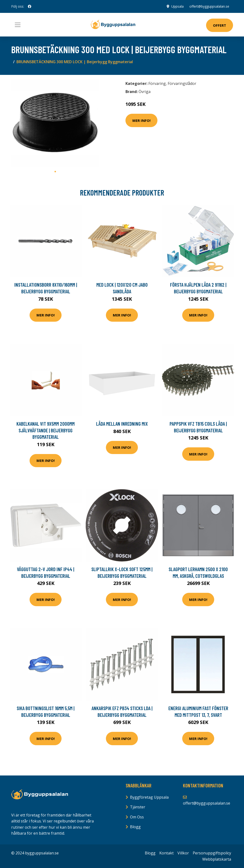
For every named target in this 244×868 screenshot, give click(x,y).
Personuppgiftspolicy (212, 853)
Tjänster (138, 807)
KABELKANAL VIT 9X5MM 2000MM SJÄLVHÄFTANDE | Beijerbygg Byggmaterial (46, 430)
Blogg (135, 827)
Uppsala (177, 6)
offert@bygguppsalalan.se (209, 6)
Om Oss (137, 817)
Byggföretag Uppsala (149, 797)
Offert (220, 25)
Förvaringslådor (182, 83)
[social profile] (30, 6)
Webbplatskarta (217, 859)
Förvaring (157, 83)
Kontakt (166, 853)
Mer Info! (141, 120)
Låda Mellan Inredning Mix (122, 424)
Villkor (183, 853)
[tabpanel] (55, 123)
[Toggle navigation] (18, 25)
